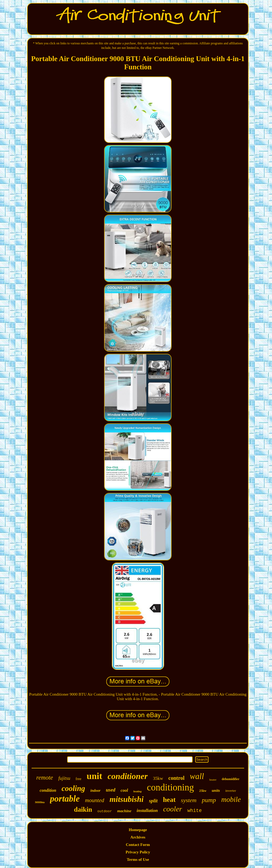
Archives (138, 837)
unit (94, 776)
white (194, 811)
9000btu (40, 802)
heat (169, 800)
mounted (95, 800)
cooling (73, 788)
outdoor (105, 811)
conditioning (170, 787)
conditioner (128, 776)
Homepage (138, 830)
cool (124, 790)
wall (197, 776)
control (177, 778)
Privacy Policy (138, 852)
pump (209, 800)
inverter (231, 791)
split (153, 801)
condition (48, 790)
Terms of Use (138, 860)
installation (147, 810)
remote (45, 778)
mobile (231, 799)
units (216, 790)
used (110, 790)
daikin (83, 809)
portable (65, 799)
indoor (95, 791)
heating (137, 791)
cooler (173, 809)
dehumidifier (231, 779)
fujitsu (64, 778)
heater (213, 780)
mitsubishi (126, 799)
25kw (203, 791)
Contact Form (138, 845)
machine (124, 811)
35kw (158, 778)
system (189, 800)
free (79, 779)
